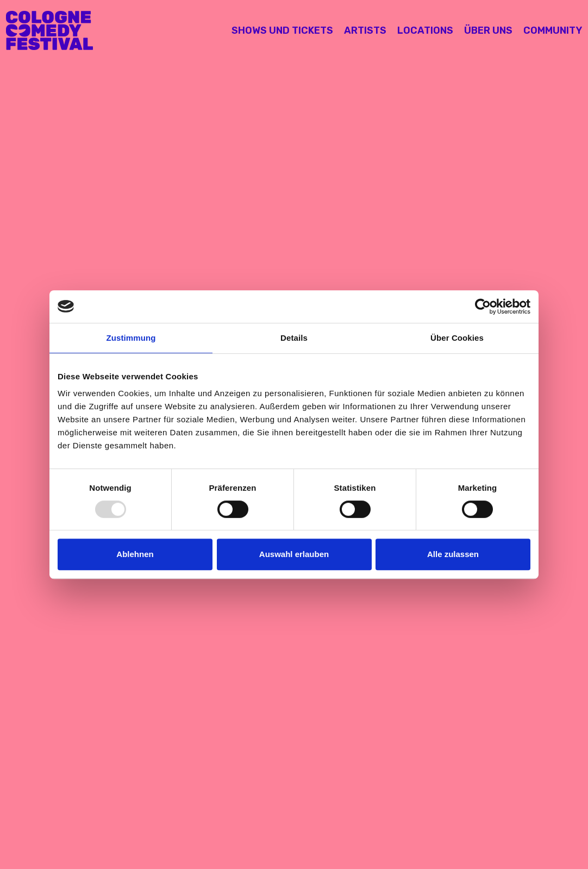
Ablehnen (135, 554)
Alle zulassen (453, 554)
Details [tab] (294, 338)
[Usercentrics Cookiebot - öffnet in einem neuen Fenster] (483, 307)
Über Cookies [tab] (457, 338)
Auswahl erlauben (294, 554)
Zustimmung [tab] (131, 338)
